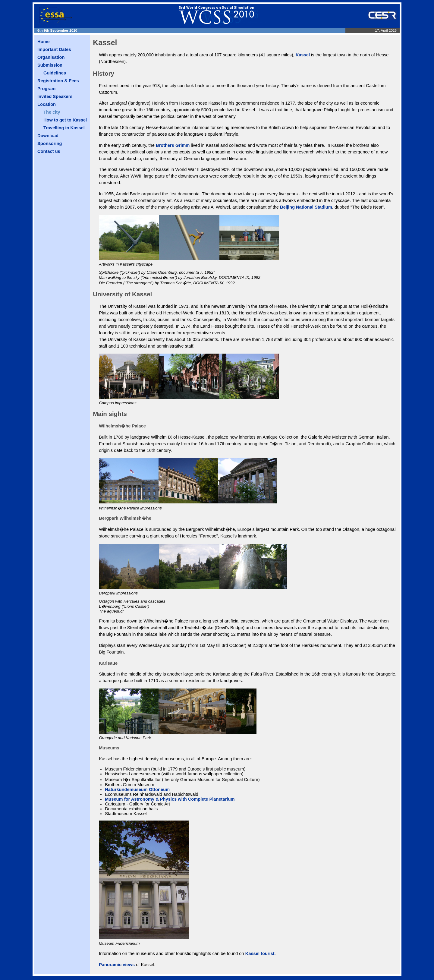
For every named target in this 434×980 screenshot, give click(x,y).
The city (52, 112)
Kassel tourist (260, 953)
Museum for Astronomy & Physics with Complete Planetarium (170, 799)
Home (44, 42)
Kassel (303, 55)
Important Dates (54, 49)
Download (48, 136)
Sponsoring (50, 143)
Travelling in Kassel (64, 128)
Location (47, 104)
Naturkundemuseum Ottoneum (137, 789)
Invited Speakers (55, 96)
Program (46, 89)
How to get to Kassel (65, 120)
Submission (50, 65)
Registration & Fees (58, 81)
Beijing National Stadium (306, 207)
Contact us (49, 151)
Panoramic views (117, 965)
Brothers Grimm (173, 145)
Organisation (51, 57)
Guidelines (55, 73)
